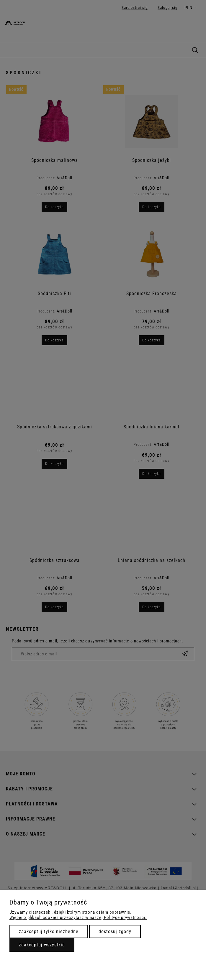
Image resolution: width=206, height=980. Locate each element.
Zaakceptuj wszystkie (42, 945)
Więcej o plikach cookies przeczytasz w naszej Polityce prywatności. (78, 917)
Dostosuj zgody (115, 932)
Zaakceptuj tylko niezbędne (49, 932)
